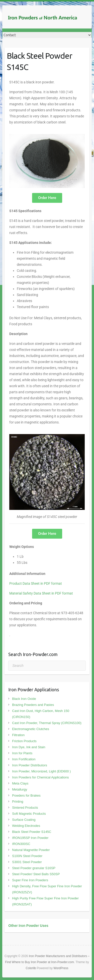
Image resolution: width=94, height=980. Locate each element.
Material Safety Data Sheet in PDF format (41, 593)
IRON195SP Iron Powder (30, 838)
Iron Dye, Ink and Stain (29, 747)
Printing (18, 802)
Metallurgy (20, 789)
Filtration (18, 735)
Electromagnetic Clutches (30, 729)
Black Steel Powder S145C (32, 832)
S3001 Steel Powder (27, 862)
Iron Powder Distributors (29, 765)
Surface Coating (24, 820)
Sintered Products (25, 808)
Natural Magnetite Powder (31, 850)
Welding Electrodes (26, 826)
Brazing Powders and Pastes (33, 705)
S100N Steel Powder (27, 856)
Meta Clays (20, 783)
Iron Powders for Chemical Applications (40, 777)
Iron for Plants (22, 753)
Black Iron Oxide (24, 699)
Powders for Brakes (26, 795)
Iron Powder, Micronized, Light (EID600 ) (41, 771)
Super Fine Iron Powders (30, 880)
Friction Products (24, 741)
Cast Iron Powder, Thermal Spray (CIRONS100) (47, 723)
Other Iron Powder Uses (28, 926)
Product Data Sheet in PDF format (36, 583)
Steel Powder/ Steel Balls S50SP (36, 874)
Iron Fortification (24, 759)
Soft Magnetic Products (29, 814)
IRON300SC (21, 844)
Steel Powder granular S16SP (34, 868)
